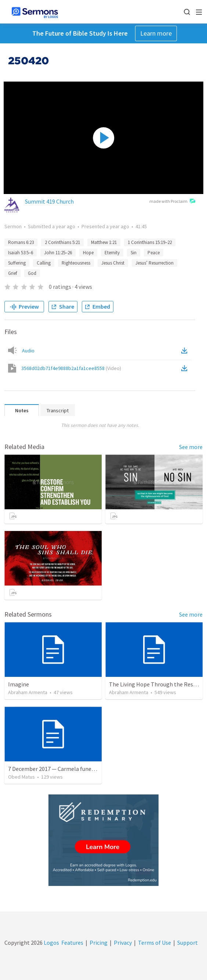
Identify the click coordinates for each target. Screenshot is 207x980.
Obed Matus (21, 777)
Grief (12, 273)
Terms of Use (155, 943)
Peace (154, 253)
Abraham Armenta (28, 692)
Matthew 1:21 (104, 242)
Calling (44, 263)
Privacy (123, 943)
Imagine (19, 684)
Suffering (17, 263)
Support (188, 943)
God (32, 273)
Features (72, 943)
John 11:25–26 (58, 253)
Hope (88, 253)
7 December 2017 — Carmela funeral (53, 769)
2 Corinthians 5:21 (62, 242)
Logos (51, 943)
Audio (28, 351)
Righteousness (76, 263)
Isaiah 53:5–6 (21, 253)
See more (191, 447)
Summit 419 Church (49, 201)
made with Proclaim (172, 202)
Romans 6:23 (21, 242)
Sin (134, 253)
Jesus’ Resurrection (155, 263)
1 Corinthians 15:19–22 (150, 242)
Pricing (99, 943)
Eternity (112, 253)
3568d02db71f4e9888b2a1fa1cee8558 (71, 368)
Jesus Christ (113, 263)
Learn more (156, 33)
